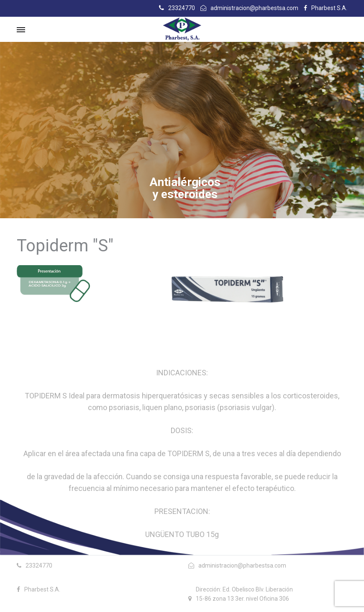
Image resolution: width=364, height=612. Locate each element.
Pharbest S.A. (329, 8)
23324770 (182, 8)
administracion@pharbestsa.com (254, 8)
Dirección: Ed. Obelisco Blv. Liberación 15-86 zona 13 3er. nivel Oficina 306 (244, 594)
